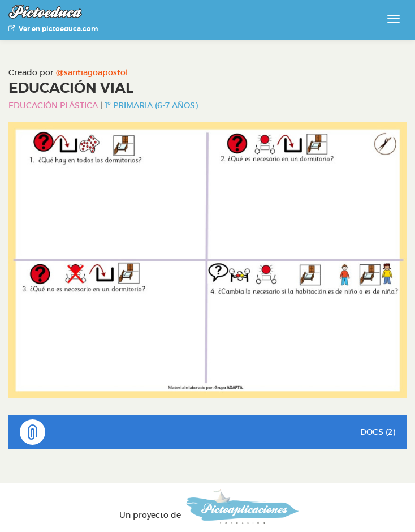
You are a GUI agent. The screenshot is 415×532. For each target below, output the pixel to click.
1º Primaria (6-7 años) (151, 105)
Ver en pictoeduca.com (53, 29)
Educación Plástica (53, 105)
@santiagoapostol (92, 72)
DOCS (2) (207, 432)
